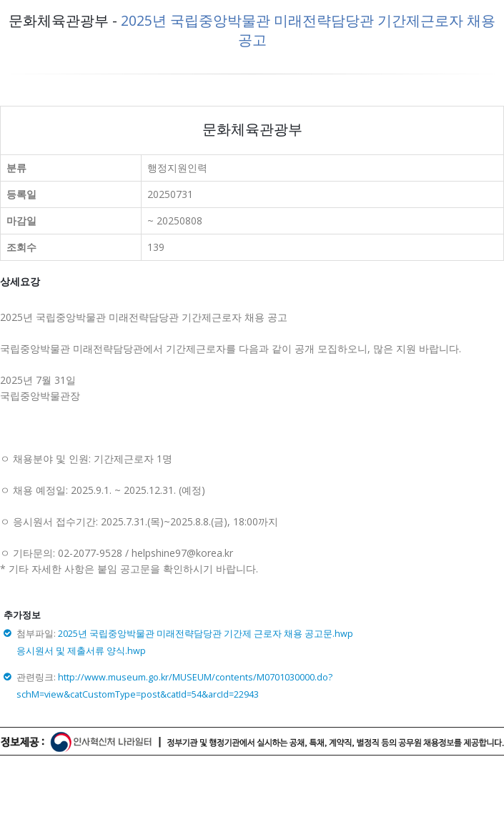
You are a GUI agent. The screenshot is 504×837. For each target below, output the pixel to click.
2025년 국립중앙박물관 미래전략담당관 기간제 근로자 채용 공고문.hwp (206, 634)
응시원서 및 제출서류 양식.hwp (81, 651)
